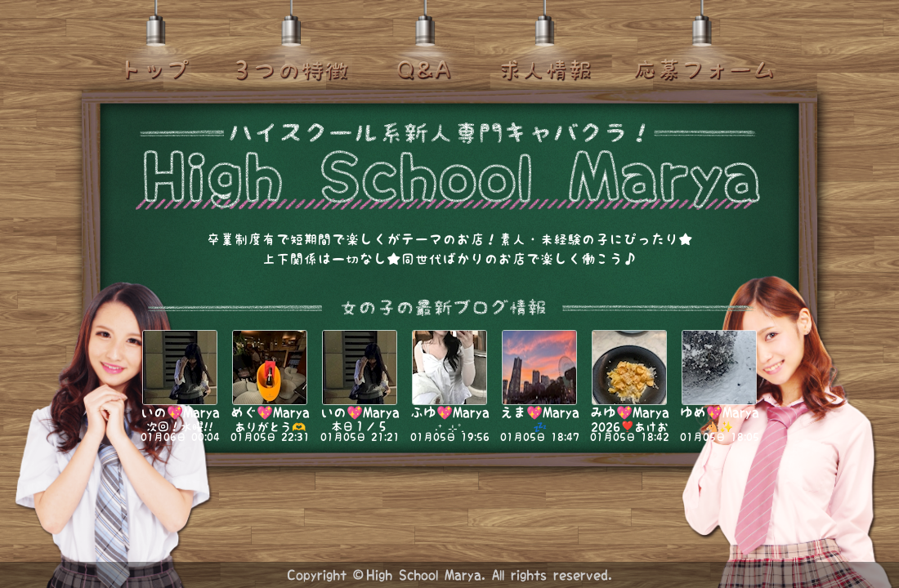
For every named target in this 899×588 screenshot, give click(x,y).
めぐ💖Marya (270, 412)
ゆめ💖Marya (720, 412)
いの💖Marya (180, 412)
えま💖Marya (540, 412)
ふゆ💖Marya (450, 412)
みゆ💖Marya (630, 412)
